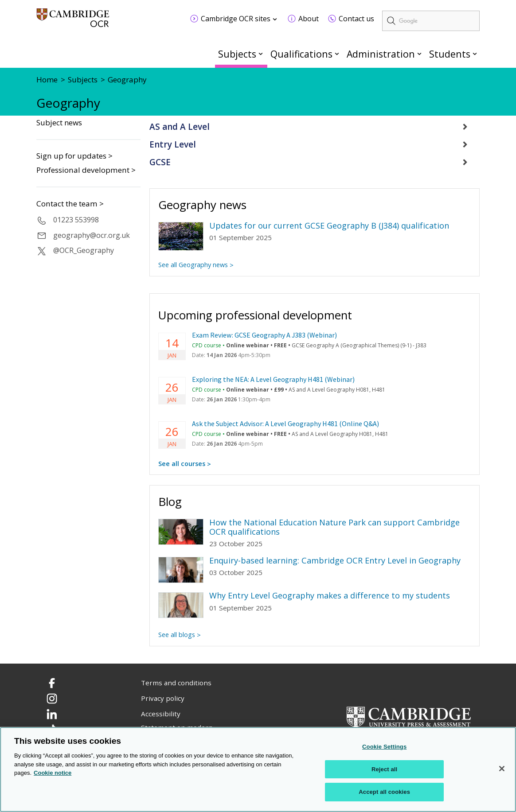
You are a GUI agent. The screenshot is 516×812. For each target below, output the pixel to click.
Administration (381, 54)
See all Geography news (193, 265)
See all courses (182, 464)
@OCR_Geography (84, 250)
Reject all (384, 769)
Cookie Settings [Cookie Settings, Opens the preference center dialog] (384, 747)
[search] (431, 21)
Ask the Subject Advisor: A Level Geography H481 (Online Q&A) (285, 423)
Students (450, 54)
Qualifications (301, 54)
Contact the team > (70, 204)
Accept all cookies (384, 792)
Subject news (59, 123)
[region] (258, 769)
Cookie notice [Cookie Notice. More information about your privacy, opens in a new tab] (53, 773)
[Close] (502, 769)
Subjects (237, 54)
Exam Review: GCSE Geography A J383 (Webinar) (264, 335)
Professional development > (86, 170)
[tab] (315, 127)
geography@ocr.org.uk (92, 235)
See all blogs (177, 635)
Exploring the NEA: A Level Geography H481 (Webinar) (273, 379)
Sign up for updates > (74, 156)
